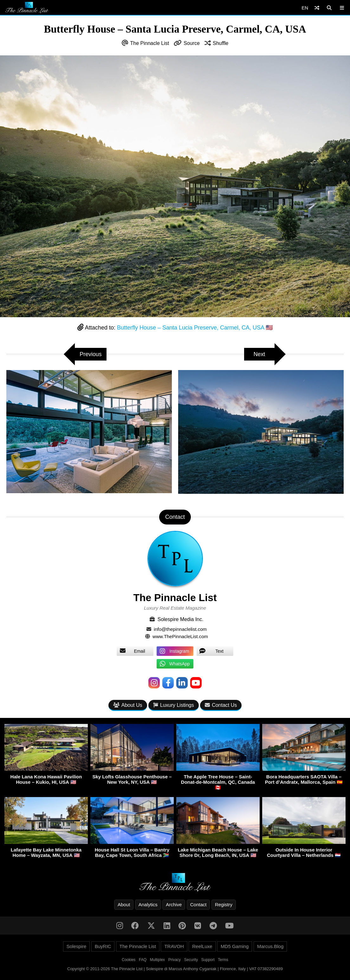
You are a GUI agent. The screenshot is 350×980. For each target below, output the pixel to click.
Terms (223, 960)
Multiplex (157, 960)
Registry (224, 905)
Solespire (77, 946)
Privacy (175, 960)
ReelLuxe (202, 946)
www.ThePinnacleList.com (180, 636)
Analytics (148, 905)
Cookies (129, 960)
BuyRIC (103, 946)
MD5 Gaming (235, 946)
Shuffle (221, 43)
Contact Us (221, 705)
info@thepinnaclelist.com (180, 629)
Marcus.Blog (270, 946)
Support (208, 960)
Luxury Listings (174, 705)
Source (192, 43)
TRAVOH (174, 946)
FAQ (143, 960)
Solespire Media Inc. (181, 619)
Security (191, 960)
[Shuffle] (317, 8)
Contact (198, 905)
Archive (174, 905)
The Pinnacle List (150, 43)
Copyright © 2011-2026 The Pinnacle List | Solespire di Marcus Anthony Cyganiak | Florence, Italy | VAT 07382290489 (175, 969)
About (124, 905)
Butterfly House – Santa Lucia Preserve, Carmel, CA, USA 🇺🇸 (195, 328)
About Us (128, 705)
